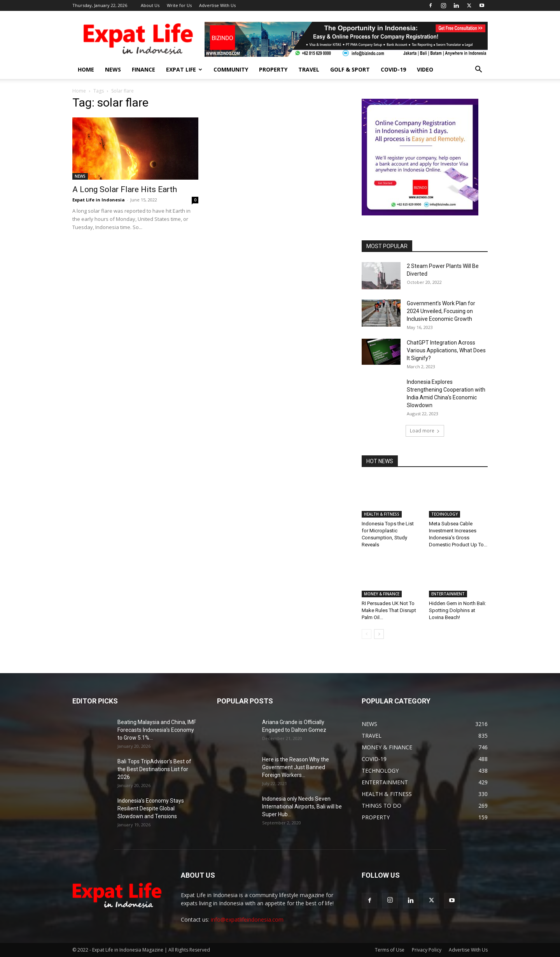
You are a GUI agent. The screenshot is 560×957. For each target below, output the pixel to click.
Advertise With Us (217, 5)
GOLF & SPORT (350, 69)
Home (79, 91)
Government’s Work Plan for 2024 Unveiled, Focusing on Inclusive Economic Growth (441, 311)
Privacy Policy (427, 950)
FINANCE (143, 69)
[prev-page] (367, 634)
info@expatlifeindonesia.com (247, 919)
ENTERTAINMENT (448, 594)
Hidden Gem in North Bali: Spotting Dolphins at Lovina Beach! (458, 610)
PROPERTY (273, 69)
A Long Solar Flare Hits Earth (125, 189)
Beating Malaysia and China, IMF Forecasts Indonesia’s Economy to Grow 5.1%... (157, 730)
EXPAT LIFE (184, 69)
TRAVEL (309, 69)
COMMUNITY (231, 69)
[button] (478, 70)
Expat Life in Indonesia (99, 200)
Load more (425, 431)
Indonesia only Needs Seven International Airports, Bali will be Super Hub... (302, 807)
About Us (150, 5)
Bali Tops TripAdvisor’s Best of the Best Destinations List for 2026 (154, 769)
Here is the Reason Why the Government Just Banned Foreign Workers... (296, 767)
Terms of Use (390, 950)
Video (425, 69)
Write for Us (179, 5)
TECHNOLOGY (444, 514)
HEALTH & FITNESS (382, 514)
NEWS (113, 69)
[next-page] (379, 634)
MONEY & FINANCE (382, 594)
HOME (86, 69)
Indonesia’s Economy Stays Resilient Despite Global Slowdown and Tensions (151, 808)
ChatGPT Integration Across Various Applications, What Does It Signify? (446, 350)
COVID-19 (393, 69)
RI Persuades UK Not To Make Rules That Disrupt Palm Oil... (389, 610)
